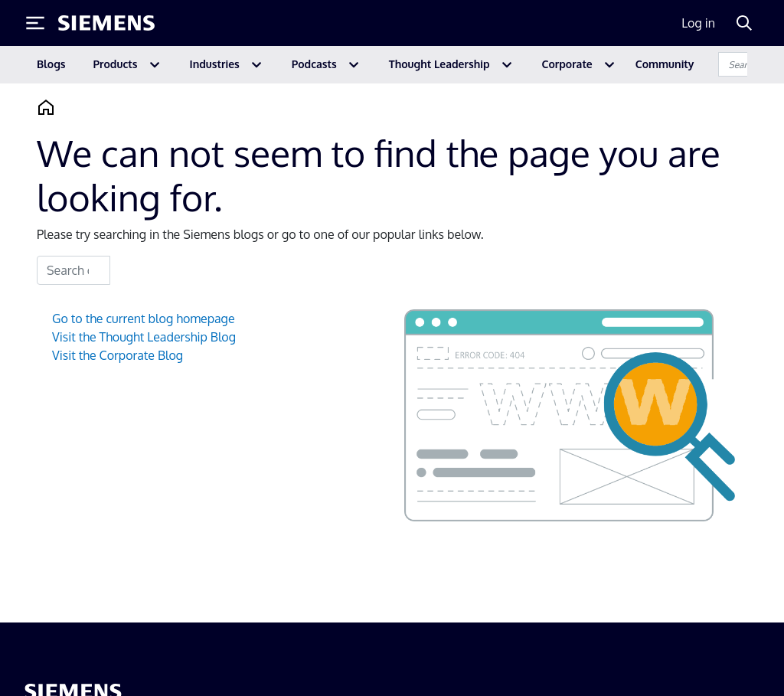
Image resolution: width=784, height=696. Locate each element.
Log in (698, 23)
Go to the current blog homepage (144, 319)
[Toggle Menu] (35, 23)
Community (665, 64)
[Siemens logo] (106, 23)
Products (116, 64)
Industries (215, 64)
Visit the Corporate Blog (118, 355)
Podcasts (314, 64)
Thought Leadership (439, 64)
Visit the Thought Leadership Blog (144, 337)
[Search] (744, 23)
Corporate (567, 64)
